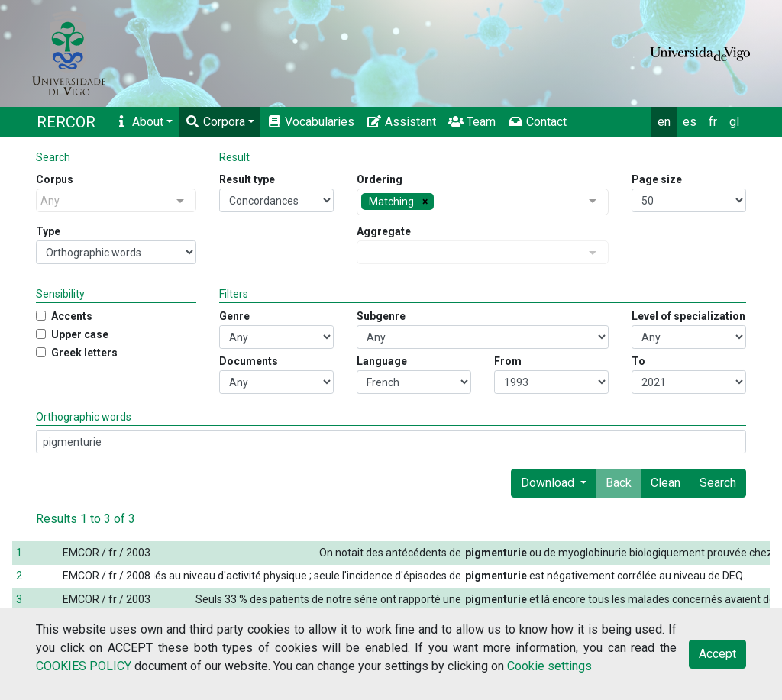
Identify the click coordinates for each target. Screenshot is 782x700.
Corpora (215, 122)
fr (713, 122)
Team (472, 122)
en (664, 122)
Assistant (401, 122)
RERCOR (66, 122)
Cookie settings (549, 666)
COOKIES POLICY (84, 666)
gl (734, 122)
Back (619, 483)
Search (718, 483)
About (139, 122)
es (690, 122)
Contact (537, 122)
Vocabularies (310, 122)
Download (549, 483)
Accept (717, 654)
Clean (666, 483)
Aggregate (384, 231)
